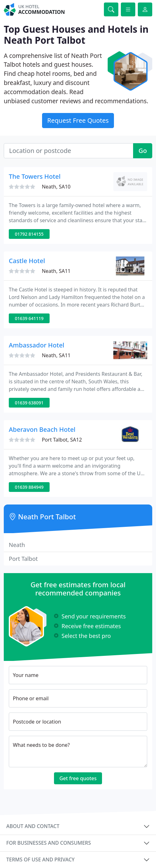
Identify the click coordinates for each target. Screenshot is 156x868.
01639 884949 (29, 487)
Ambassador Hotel (37, 345)
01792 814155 (29, 234)
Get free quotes (78, 778)
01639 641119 (29, 318)
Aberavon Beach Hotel (42, 429)
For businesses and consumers (48, 843)
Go (143, 151)
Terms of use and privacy (40, 860)
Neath (17, 545)
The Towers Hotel (35, 176)
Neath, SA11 (56, 271)
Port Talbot (23, 559)
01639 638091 (29, 403)
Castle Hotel (27, 261)
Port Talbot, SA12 (62, 440)
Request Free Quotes (78, 120)
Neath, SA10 (56, 187)
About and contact (33, 826)
